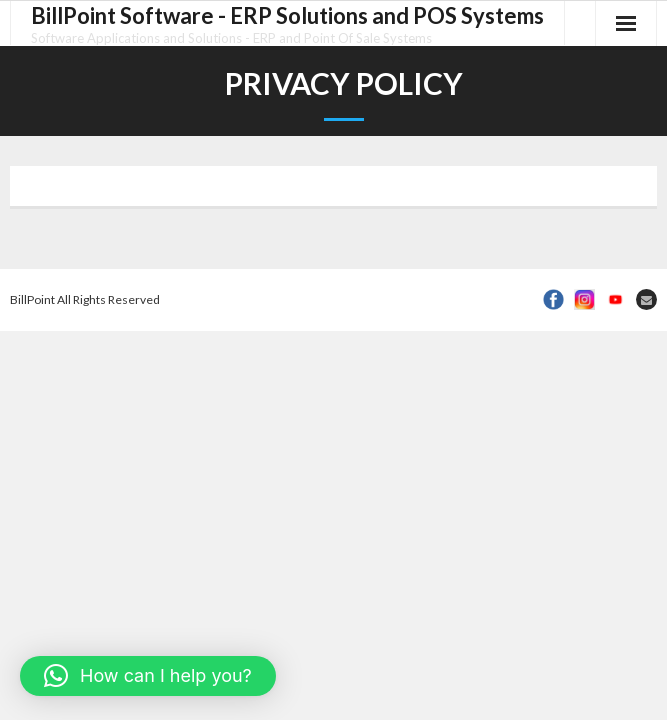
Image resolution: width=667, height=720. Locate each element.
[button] (148, 676)
